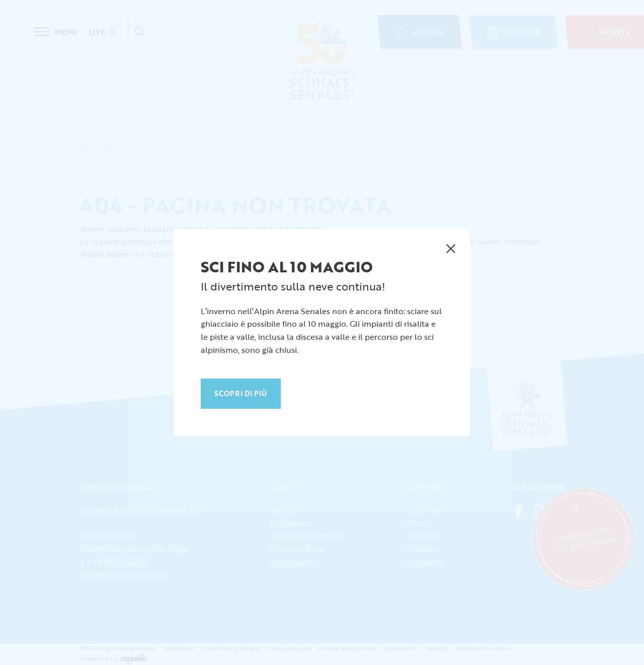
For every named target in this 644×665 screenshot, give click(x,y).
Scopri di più (241, 393)
